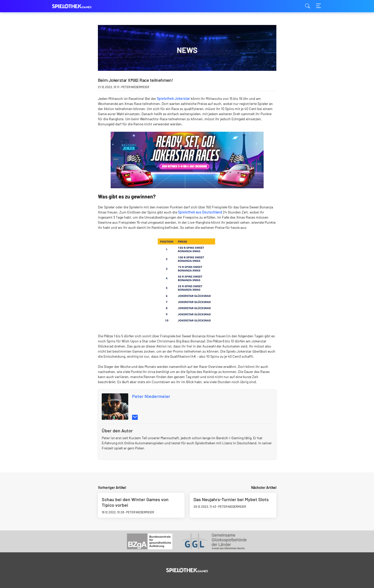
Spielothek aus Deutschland (200, 212)
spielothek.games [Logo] (78, 6)
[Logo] (187, 570)
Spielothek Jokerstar (173, 98)
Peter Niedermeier (151, 396)
